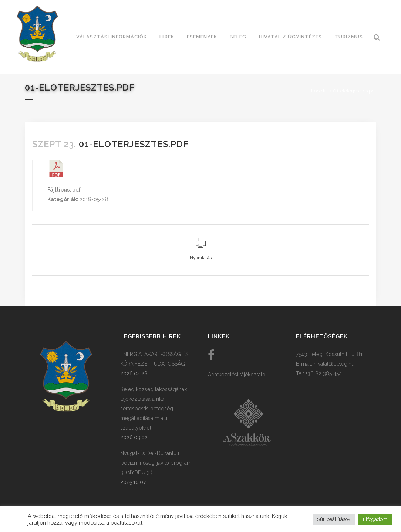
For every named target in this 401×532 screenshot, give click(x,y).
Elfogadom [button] (375, 519)
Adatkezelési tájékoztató (237, 375)
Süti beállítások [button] (334, 519)
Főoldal (320, 91)
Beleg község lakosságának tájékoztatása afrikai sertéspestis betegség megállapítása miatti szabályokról (154, 409)
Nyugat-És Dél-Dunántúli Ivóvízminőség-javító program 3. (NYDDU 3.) (156, 463)
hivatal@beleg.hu (334, 364)
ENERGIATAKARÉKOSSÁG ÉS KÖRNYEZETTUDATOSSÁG (154, 359)
